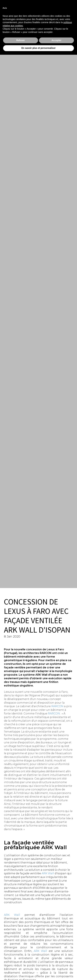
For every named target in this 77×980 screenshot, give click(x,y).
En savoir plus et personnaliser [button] (38, 48)
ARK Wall (48, 873)
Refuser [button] (21, 40)
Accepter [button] (56, 40)
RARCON (57, 706)
